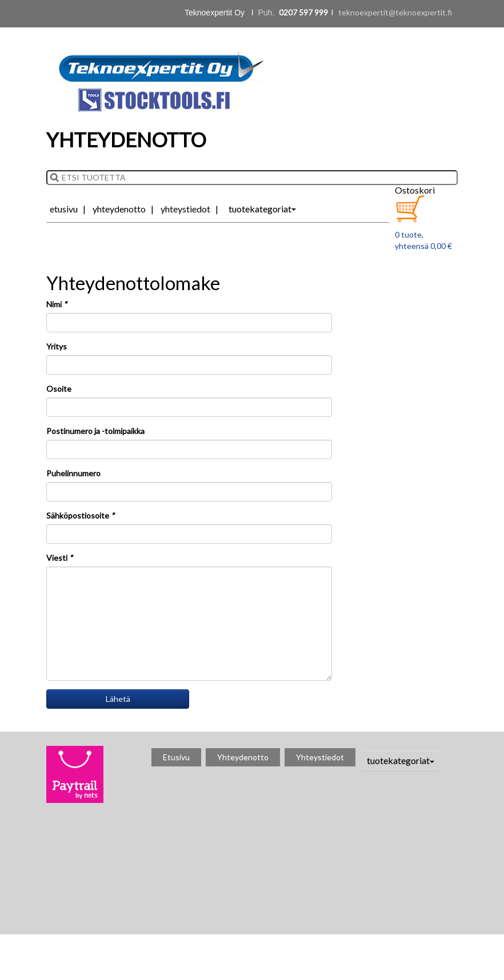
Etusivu (64, 209)
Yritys (57, 346)
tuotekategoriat (262, 209)
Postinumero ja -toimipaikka (95, 431)
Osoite (59, 389)
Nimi (57, 304)
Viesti (59, 558)
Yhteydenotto (119, 209)
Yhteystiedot (185, 209)
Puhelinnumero (73, 473)
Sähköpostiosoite (80, 515)
